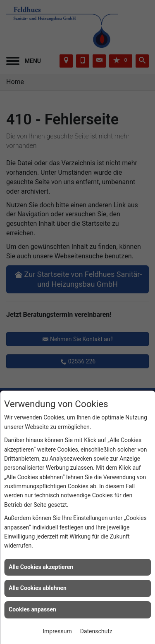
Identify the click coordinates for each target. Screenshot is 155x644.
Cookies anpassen (32, 609)
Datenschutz (96, 631)
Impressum (57, 631)
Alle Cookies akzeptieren (41, 567)
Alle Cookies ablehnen (38, 588)
